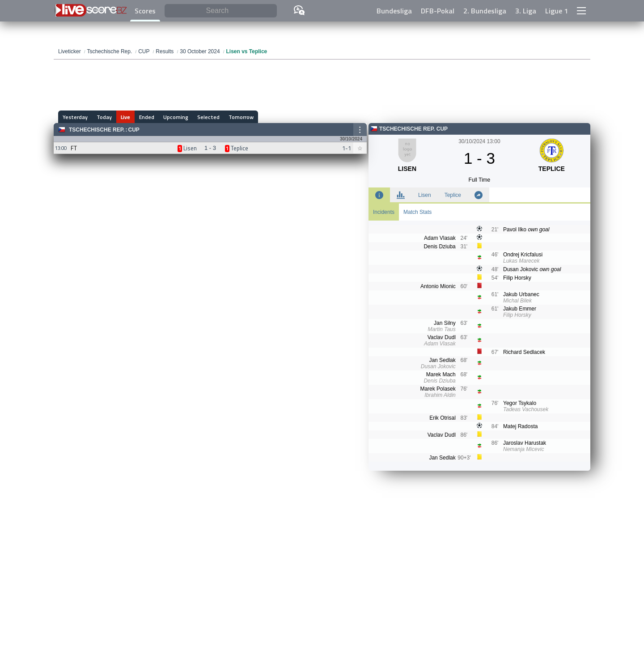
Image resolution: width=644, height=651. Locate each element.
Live (125, 117)
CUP (133, 130)
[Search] (221, 11)
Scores (145, 11)
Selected (208, 117)
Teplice (453, 195)
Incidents (384, 212)
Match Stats (417, 212)
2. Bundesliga (485, 11)
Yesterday (75, 117)
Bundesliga (394, 11)
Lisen (425, 195)
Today (104, 117)
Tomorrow (241, 117)
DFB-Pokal (438, 11)
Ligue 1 (557, 11)
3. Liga (526, 11)
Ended (147, 117)
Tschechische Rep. (97, 130)
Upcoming (176, 117)
